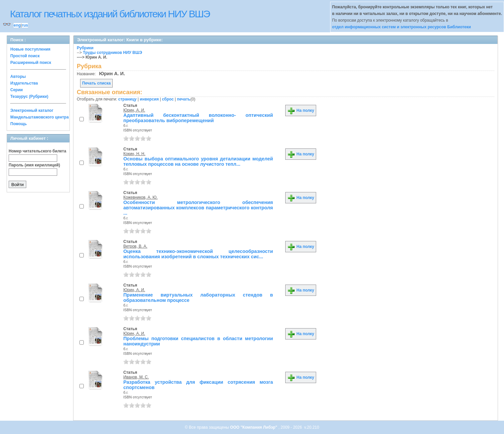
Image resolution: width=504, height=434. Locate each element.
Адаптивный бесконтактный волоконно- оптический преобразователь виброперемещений (198, 118)
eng (17, 25)
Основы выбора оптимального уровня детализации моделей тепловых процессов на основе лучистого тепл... (198, 161)
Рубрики (85, 48)
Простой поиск (25, 56)
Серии (16, 90)
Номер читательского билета (37, 151)
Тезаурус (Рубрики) (29, 97)
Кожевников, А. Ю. (140, 197)
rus (25, 25)
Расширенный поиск (31, 63)
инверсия (149, 99)
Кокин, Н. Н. (134, 154)
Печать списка (96, 83)
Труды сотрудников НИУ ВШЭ (112, 53)
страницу (127, 99)
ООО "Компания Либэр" (254, 427)
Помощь (18, 124)
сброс (168, 99)
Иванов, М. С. (136, 377)
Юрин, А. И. (134, 110)
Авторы (18, 77)
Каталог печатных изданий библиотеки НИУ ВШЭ (110, 14)
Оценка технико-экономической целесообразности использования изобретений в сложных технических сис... (198, 254)
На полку (301, 110)
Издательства (24, 83)
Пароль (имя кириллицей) (34, 165)
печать (184, 99)
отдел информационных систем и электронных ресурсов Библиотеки (402, 27)
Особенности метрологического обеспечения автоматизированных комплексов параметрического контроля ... (198, 208)
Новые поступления (30, 49)
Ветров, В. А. (135, 246)
